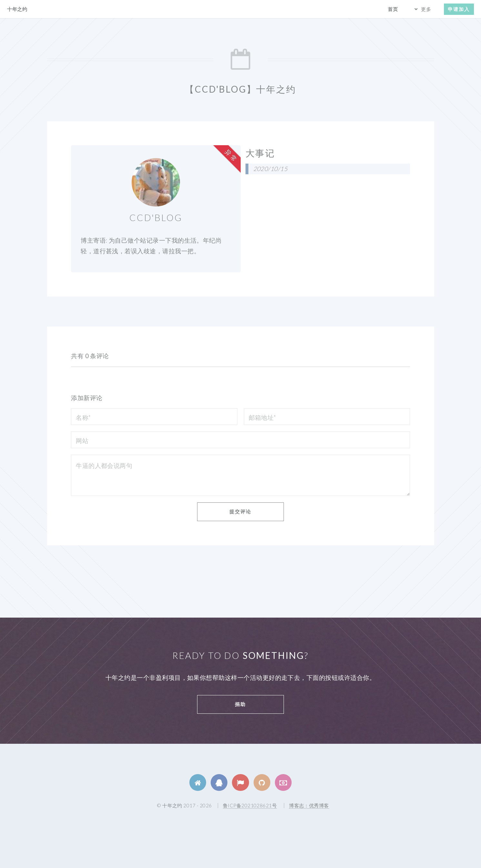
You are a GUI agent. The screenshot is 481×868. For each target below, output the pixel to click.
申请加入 (459, 9)
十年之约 (17, 9)
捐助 (240, 704)
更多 (426, 9)
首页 (393, 9)
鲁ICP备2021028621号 (250, 805)
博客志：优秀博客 (309, 805)
